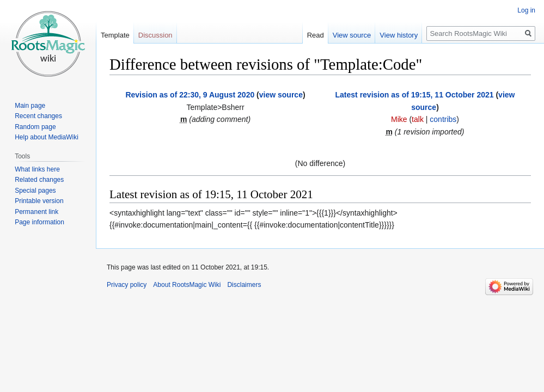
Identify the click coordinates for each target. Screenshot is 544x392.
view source (281, 95)
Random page (35, 127)
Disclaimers (244, 285)
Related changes (39, 180)
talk (418, 119)
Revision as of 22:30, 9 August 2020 (190, 95)
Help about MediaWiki (47, 137)
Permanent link (36, 212)
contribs (443, 119)
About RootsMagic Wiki (187, 285)
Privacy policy (127, 285)
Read (316, 35)
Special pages (35, 191)
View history (399, 35)
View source (352, 35)
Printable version (39, 201)
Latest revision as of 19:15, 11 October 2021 (415, 95)
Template (115, 35)
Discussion (155, 35)
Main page (30, 106)
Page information (39, 222)
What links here (37, 169)
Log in (526, 10)
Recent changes (38, 116)
